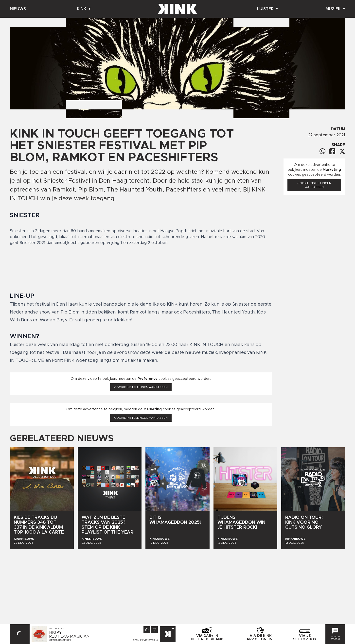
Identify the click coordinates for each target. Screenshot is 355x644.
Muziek (335, 9)
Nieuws (18, 9)
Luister (268, 9)
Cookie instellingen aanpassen (141, 387)
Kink (84, 9)
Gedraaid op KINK (61, 640)
